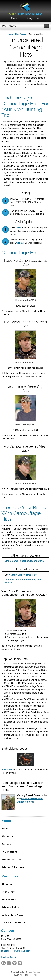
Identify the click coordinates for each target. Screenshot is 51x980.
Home (10, 34)
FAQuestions (10, 852)
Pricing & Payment (13, 867)
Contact (20, 243)
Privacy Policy (11, 907)
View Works (8, 770)
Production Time (12, 860)
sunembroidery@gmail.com (16, 951)
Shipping (7, 884)
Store (18, 228)
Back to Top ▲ (9, 957)
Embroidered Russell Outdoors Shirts (24, 561)
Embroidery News (13, 915)
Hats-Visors (21, 34)
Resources (8, 892)
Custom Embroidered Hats (23, 575)
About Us (7, 836)
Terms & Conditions (14, 923)
